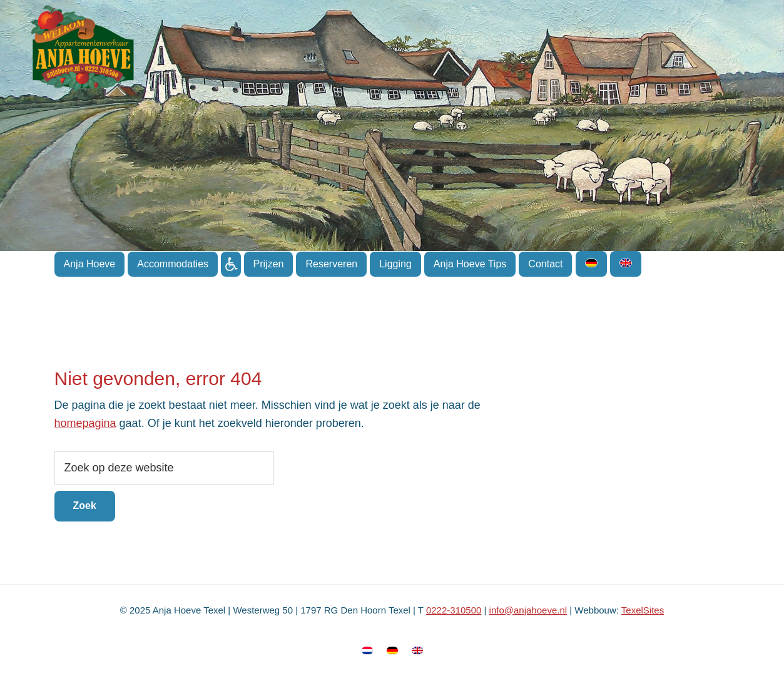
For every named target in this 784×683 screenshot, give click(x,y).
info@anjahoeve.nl (528, 610)
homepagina (85, 423)
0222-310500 (454, 610)
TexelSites (643, 610)
